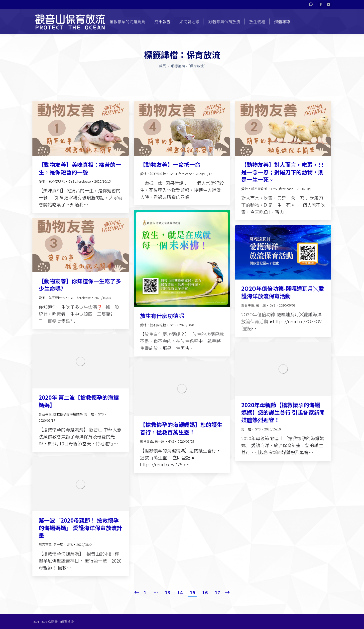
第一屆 (261, 305)
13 (168, 592)
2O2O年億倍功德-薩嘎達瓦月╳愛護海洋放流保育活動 (283, 292)
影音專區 (248, 305)
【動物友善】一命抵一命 (170, 164)
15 (193, 592)
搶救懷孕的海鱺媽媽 (68, 414)
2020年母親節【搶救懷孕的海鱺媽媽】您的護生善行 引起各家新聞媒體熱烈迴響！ (283, 412)
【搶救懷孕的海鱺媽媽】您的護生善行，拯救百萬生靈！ (181, 428)
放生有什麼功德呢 (162, 315)
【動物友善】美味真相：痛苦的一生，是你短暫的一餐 (80, 168)
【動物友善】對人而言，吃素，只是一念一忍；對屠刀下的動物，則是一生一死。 (282, 172)
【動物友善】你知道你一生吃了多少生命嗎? (80, 285)
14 (180, 592)
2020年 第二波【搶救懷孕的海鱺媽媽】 (79, 401)
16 (205, 592)
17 (218, 592)
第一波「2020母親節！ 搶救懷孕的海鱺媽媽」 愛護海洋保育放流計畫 (80, 528)
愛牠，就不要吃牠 (52, 181)
